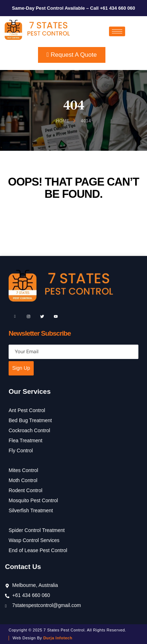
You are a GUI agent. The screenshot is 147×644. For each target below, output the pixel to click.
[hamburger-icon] (117, 31)
